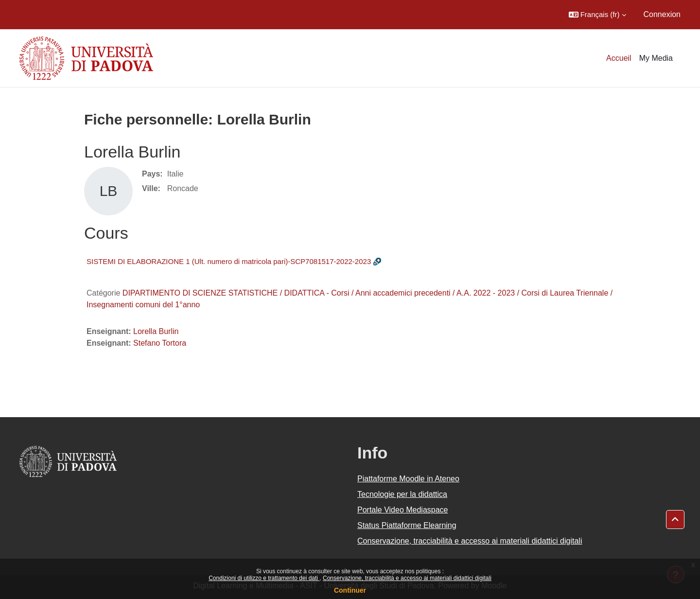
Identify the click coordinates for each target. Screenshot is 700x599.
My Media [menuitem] (656, 58)
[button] (597, 15)
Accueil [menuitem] (619, 58)
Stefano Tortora (160, 343)
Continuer (350, 590)
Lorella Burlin (156, 331)
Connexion (662, 14)
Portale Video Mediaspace (403, 510)
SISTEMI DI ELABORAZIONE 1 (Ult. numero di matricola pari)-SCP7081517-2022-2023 (229, 261)
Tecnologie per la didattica (402, 494)
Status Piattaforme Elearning (407, 525)
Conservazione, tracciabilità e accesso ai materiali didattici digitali (407, 578)
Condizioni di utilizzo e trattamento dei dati (264, 578)
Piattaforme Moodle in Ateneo (408, 479)
